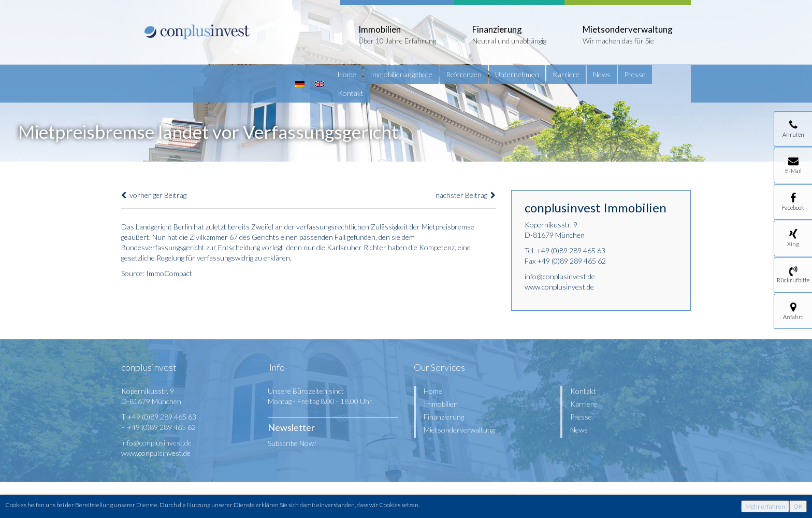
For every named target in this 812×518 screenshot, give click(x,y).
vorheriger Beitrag (154, 195)
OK (798, 506)
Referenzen (464, 74)
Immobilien (441, 404)
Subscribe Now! (292, 443)
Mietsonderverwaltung (459, 430)
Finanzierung (444, 417)
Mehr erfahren (765, 506)
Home (347, 74)
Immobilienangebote (401, 74)
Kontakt (351, 93)
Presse (635, 74)
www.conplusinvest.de (559, 287)
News (602, 74)
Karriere (566, 74)
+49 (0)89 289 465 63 (571, 250)
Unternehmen (517, 74)
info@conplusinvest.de (560, 276)
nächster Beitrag (466, 195)
